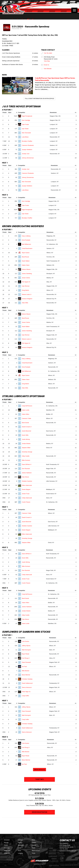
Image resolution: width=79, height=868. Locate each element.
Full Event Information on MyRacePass (39, 99)
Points (6, 845)
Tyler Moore (26, 477)
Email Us (45, 65)
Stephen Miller (27, 448)
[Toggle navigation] (74, 10)
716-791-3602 (47, 53)
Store (19, 851)
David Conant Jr (28, 427)
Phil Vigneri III (27, 282)
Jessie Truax (27, 494)
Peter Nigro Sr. (27, 692)
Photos (34, 843)
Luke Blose (26, 137)
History (20, 843)
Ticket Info (40, 779)
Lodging (20, 853)
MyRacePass (36, 851)
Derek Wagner (27, 489)
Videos (34, 845)
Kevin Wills (26, 435)
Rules (33, 848)
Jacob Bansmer (27, 431)
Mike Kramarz (27, 460)
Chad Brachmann (28, 248)
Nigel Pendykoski (28, 116)
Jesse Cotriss (27, 278)
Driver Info (7, 853)
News (33, 840)
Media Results (39, 770)
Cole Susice (26, 641)
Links (19, 848)
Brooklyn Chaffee (28, 141)
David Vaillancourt (28, 683)
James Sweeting (28, 274)
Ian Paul (25, 666)
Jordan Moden (27, 444)
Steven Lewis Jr (27, 294)
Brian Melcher (27, 675)
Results (6, 843)
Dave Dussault (27, 662)
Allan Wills (26, 303)
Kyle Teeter (26, 129)
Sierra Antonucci (28, 687)
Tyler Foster (26, 124)
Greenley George (28, 452)
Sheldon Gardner (28, 481)
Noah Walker (27, 261)
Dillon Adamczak (28, 485)
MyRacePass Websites (39, 861)
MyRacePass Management (39, 864)
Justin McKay (27, 439)
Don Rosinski (27, 469)
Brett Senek (26, 423)
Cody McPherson (28, 406)
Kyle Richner (27, 286)
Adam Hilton (26, 414)
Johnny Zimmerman (29, 158)
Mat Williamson (27, 244)
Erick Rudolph (27, 240)
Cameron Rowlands (29, 145)
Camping (7, 848)
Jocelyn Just (26, 154)
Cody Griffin (26, 696)
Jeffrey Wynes (27, 646)
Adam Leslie (26, 410)
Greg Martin (26, 290)
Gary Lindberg (27, 236)
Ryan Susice (27, 253)
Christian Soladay (28, 679)
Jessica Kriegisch (28, 299)
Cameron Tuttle (27, 418)
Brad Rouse (26, 257)
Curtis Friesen (27, 502)
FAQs (33, 853)
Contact (20, 840)
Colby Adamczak (28, 498)
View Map (47, 61)
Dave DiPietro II (27, 464)
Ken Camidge (27, 120)
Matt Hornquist (27, 650)
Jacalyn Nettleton (28, 150)
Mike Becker (26, 671)
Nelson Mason (27, 269)
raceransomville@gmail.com (68, 851)
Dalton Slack (27, 265)
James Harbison (28, 473)
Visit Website (46, 69)
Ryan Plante (26, 654)
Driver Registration (39, 812)
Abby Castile (27, 456)
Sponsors (21, 845)
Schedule (7, 840)
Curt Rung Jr (27, 658)
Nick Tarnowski (27, 133)
